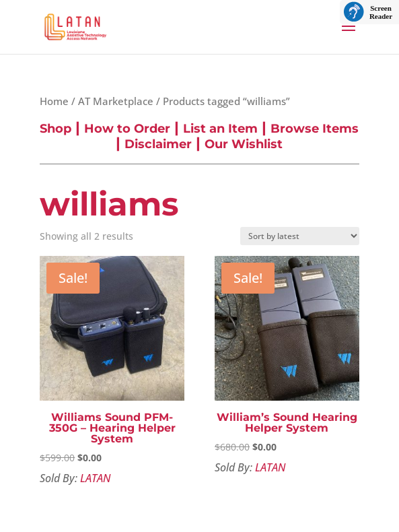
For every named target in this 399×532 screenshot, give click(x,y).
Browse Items (315, 129)
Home (54, 101)
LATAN (95, 478)
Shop (56, 129)
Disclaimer (158, 144)
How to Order (127, 129)
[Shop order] (300, 236)
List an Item (220, 129)
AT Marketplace (116, 101)
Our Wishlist (244, 144)
